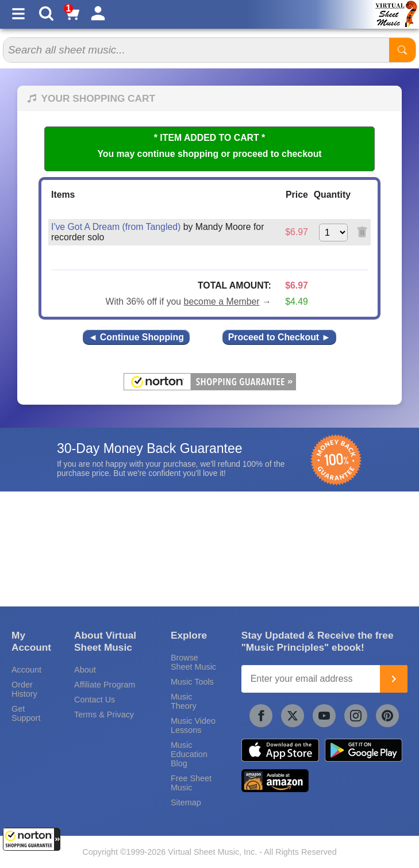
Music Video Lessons (193, 725)
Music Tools (192, 682)
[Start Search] (402, 50)
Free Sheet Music (191, 783)
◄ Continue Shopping (136, 337)
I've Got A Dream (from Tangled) (116, 227)
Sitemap (186, 802)
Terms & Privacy (104, 715)
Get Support (26, 713)
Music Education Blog (189, 754)
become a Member (222, 302)
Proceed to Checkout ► (279, 337)
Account (26, 670)
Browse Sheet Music (193, 662)
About (85, 670)
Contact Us (95, 700)
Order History (24, 689)
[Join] (394, 679)
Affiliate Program (105, 685)
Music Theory (184, 701)
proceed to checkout (277, 154)
